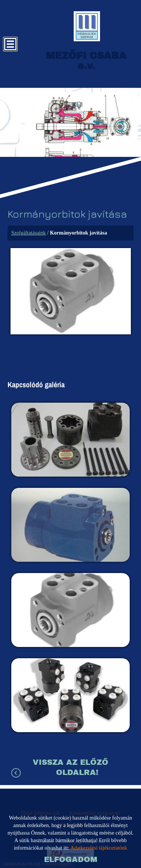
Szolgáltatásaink (29, 233)
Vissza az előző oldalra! (70, 767)
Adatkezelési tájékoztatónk (99, 848)
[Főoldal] (87, 26)
